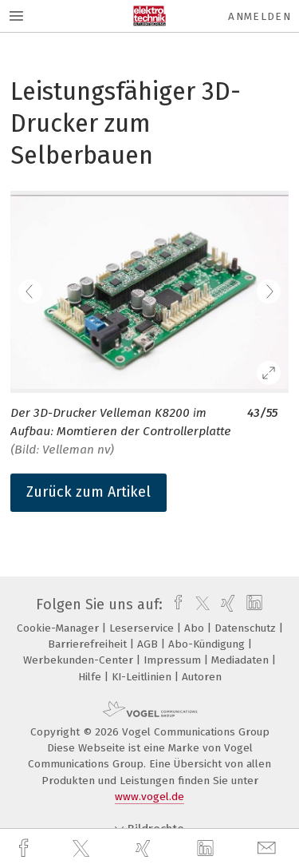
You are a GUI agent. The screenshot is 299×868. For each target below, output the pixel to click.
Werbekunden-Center (80, 660)
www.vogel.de (149, 797)
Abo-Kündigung (208, 644)
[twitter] (83, 849)
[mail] (269, 848)
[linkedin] (207, 849)
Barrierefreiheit (89, 644)
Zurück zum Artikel (89, 492)
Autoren (202, 677)
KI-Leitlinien (143, 677)
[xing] (145, 848)
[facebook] (26, 848)
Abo (196, 628)
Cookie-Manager (59, 628)
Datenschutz (247, 628)
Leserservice (143, 628)
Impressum (174, 660)
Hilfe (91, 677)
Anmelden (260, 16)
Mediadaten (242, 660)
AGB (149, 644)
